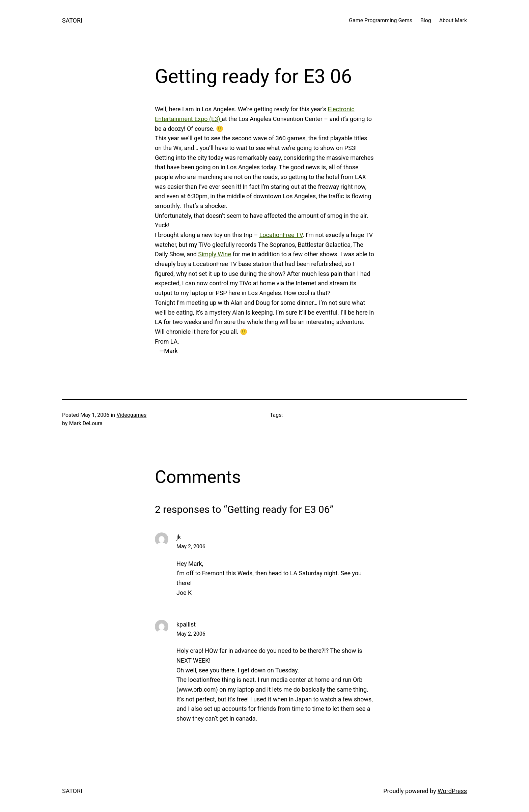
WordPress (452, 791)
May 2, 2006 (191, 546)
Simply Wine (215, 254)
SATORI (72, 20)
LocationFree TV (281, 235)
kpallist (186, 624)
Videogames (132, 415)
